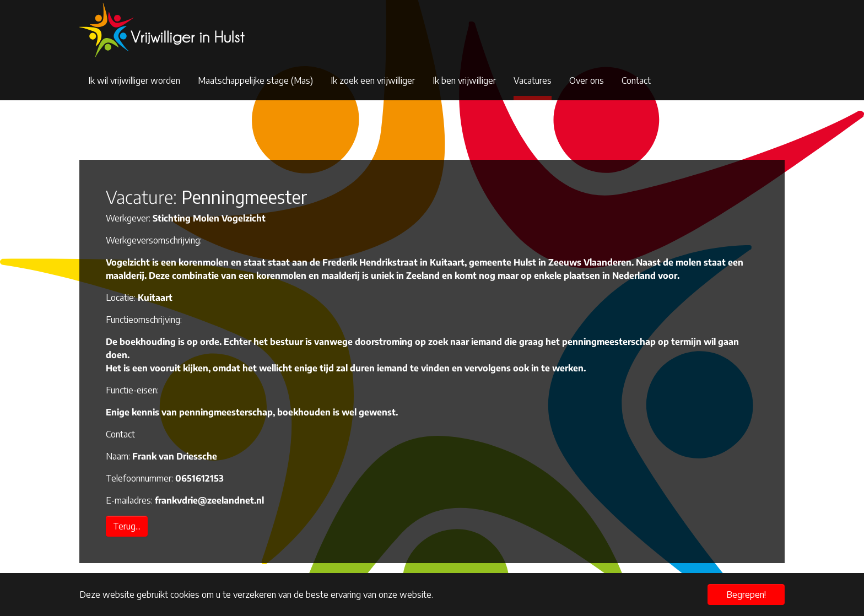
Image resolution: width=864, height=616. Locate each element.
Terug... (127, 526)
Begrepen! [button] (746, 595)
